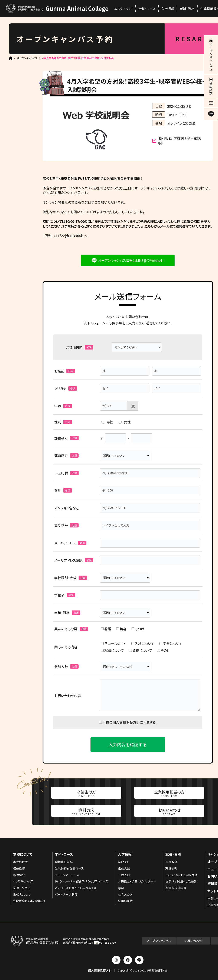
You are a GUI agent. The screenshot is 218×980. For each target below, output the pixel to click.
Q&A (121, 888)
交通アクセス (21, 888)
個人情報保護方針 (126, 722)
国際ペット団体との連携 (181, 881)
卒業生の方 (86, 793)
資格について (141, 650)
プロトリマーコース (67, 875)
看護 (106, 629)
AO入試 (123, 862)
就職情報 (171, 868)
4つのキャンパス (23, 881)
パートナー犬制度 (66, 894)
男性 (107, 422)
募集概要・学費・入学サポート (137, 881)
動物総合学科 (64, 862)
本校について (123, 9)
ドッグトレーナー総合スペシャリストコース (81, 881)
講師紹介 (19, 875)
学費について (171, 643)
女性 (125, 422)
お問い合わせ (169, 811)
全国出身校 (125, 901)
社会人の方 (125, 894)
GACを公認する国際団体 (181, 875)
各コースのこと (114, 643)
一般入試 (124, 875)
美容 (121, 629)
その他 (164, 650)
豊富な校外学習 (176, 888)
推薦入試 (124, 868)
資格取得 (171, 862)
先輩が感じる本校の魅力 (29, 901)
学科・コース (147, 9)
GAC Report (21, 894)
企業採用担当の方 (169, 793)
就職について (112, 650)
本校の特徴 (20, 862)
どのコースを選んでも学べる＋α (75, 888)
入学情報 (168, 9)
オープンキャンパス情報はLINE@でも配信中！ (132, 260)
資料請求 (86, 811)
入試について (143, 643)
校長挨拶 (19, 868)
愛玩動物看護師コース (69, 868)
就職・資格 (187, 9)
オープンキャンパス (27, 58)
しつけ (138, 629)
